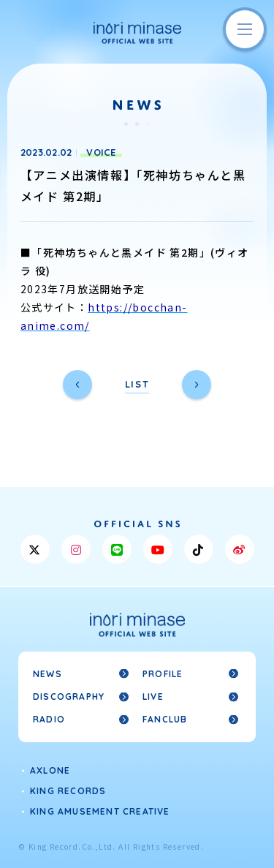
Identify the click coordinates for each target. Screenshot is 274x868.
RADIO (49, 719)
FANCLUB (165, 719)
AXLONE (50, 770)
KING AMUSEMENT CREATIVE (100, 811)
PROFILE (163, 674)
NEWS (47, 674)
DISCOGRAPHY (69, 697)
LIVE (153, 697)
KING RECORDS (68, 791)
